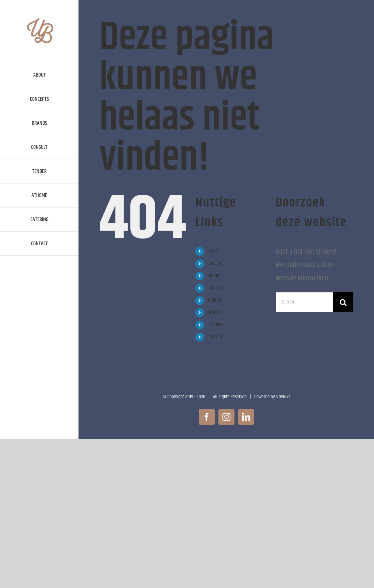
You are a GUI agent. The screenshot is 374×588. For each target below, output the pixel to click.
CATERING (216, 325)
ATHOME (215, 312)
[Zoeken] (343, 302)
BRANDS (214, 276)
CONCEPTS (216, 263)
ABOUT (213, 251)
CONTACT (215, 337)
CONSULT (215, 288)
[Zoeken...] (304, 302)
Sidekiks (283, 397)
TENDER (214, 300)
